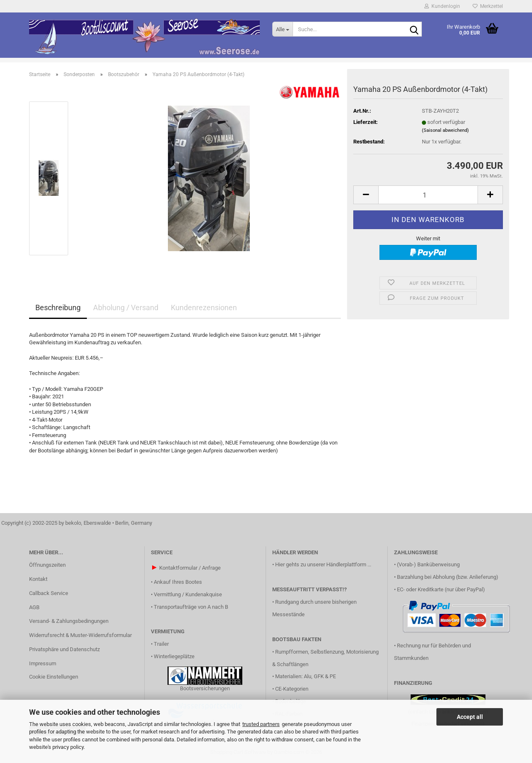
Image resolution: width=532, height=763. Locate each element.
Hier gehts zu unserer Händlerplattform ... (323, 564)
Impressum (43, 663)
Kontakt (38, 579)
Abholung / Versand (126, 307)
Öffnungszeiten (47, 565)
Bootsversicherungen (205, 688)
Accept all (470, 717)
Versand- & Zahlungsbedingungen (69, 621)
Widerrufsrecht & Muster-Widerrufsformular (80, 635)
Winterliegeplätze (174, 656)
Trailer (161, 644)
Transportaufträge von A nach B (191, 607)
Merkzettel (488, 6)
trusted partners (261, 724)
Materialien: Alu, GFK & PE (305, 676)
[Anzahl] (428, 195)
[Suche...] (282, 29)
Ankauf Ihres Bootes (178, 582)
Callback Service (49, 593)
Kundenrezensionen (204, 307)
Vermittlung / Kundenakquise (188, 594)
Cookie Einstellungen (54, 677)
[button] (366, 195)
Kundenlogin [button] (442, 6)
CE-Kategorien (292, 689)
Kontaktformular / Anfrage (190, 568)
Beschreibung (58, 307)
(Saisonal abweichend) (445, 130)
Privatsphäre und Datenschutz (64, 649)
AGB (34, 607)
